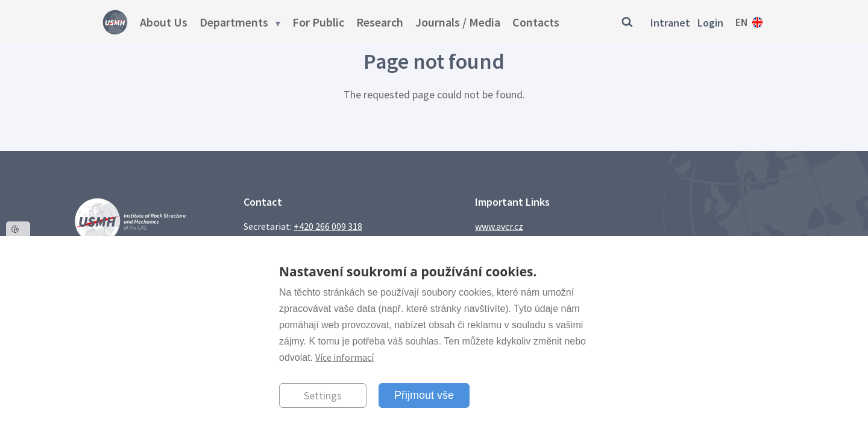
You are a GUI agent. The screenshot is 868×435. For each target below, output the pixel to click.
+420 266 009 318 (328, 226)
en (742, 22)
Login (710, 23)
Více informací (344, 357)
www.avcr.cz (499, 226)
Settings (323, 395)
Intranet (670, 23)
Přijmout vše (424, 395)
